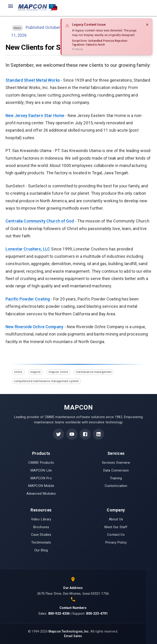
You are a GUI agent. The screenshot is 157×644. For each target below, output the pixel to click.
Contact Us (116, 535)
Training (116, 478)
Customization (116, 486)
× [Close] (147, 25)
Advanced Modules (41, 494)
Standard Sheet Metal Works (33, 80)
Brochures (41, 527)
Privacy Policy (116, 542)
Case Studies (41, 535)
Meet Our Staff (116, 527)
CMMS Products (41, 463)
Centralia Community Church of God (40, 221)
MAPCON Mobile (41, 486)
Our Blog (41, 550)
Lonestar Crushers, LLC (28, 249)
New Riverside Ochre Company (34, 327)
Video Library (41, 519)
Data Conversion (116, 470)
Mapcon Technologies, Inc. (69, 631)
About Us (116, 519)
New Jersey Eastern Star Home (35, 115)
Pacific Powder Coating (28, 299)
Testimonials (41, 542)
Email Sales (73, 636)
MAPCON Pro (41, 478)
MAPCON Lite (41, 470)
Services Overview (116, 463)
